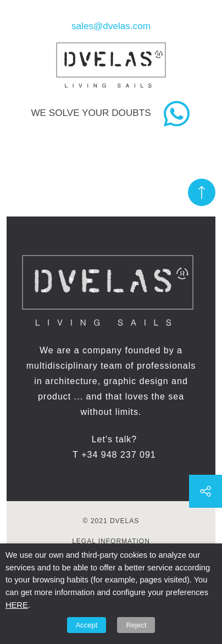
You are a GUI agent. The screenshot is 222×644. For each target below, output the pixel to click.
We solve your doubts (91, 113)
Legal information (111, 541)
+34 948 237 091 (119, 455)
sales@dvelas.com (111, 26)
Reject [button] (136, 625)
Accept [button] (87, 625)
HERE (17, 605)
